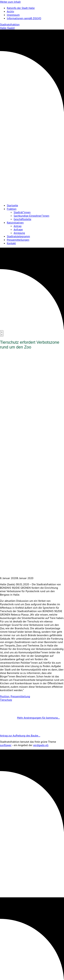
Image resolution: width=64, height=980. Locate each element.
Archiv (10, 11)
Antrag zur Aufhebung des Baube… (29, 735)
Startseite (12, 205)
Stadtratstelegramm (18, 236)
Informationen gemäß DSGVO (24, 18)
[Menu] (2, 333)
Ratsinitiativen (15, 223)
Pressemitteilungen (18, 240)
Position (5, 696)
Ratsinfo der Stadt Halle (21, 8)
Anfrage (18, 229)
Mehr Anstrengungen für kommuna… (30, 718)
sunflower (6, 745)
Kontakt (11, 243)
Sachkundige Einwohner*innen (31, 216)
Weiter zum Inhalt (10, 2)
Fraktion (12, 209)
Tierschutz (6, 700)
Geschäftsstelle (22, 219)
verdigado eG (41, 745)
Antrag (18, 226)
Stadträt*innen (22, 212)
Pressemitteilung (20, 696)
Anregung (19, 233)
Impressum (13, 15)
